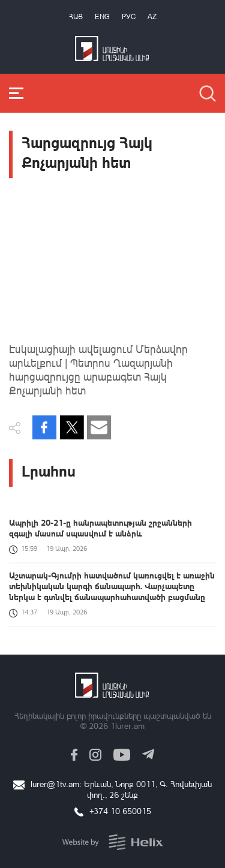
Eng (102, 16)
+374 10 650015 (120, 811)
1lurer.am (127, 726)
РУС (129, 16)
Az (152, 16)
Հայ (76, 16)
